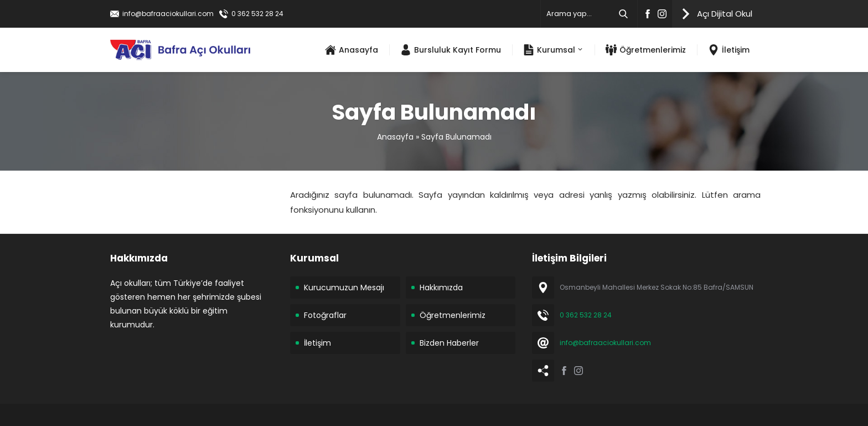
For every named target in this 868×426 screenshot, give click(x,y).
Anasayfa (395, 137)
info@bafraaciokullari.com (168, 14)
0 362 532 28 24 (257, 14)
